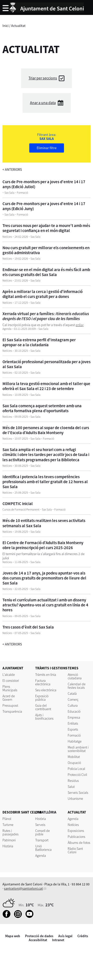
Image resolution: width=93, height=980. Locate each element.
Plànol (7, 819)
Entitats (73, 723)
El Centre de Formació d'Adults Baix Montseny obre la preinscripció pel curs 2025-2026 (43, 545)
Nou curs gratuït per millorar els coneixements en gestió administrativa (46, 250)
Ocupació (74, 763)
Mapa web (13, 936)
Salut (71, 787)
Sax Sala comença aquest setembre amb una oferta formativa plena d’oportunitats (42, 408)
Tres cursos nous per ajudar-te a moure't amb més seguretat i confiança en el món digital (46, 228)
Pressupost (10, 705)
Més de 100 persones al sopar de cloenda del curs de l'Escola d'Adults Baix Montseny (46, 430)
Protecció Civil (77, 775)
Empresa (74, 717)
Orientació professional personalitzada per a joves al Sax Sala (46, 364)
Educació (74, 711)
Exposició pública (42, 698)
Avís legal (65, 936)
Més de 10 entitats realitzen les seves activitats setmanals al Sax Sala (44, 523)
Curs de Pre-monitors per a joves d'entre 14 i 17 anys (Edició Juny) (44, 206)
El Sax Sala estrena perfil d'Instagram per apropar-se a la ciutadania (39, 342)
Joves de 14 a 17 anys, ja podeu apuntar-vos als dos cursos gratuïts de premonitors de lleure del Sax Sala (44, 578)
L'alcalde (9, 675)
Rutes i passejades (11, 832)
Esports (73, 729)
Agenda (41, 856)
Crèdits (83, 936)
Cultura (73, 705)
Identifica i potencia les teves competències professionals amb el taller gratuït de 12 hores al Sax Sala (45, 482)
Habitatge (75, 741)
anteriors (12, 170)
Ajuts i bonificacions (44, 717)
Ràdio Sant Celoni (75, 850)
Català (72, 693)
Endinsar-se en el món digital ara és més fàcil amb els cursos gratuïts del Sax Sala (46, 272)
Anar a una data (43, 103)
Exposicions (76, 831)
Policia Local (76, 769)
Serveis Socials (78, 793)
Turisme (8, 825)
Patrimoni (9, 840)
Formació (74, 735)
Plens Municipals (10, 688)
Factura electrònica (43, 682)
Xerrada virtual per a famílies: (46, 316)
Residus (73, 781)
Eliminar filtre (47, 148)
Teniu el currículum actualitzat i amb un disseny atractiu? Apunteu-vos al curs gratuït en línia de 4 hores (45, 605)
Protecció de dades (39, 936)
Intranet (58, 940)
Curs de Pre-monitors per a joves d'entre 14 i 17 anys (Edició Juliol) (44, 184)
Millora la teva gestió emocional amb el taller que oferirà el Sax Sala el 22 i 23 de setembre (46, 386)
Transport (42, 840)
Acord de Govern (9, 698)
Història (8, 846)
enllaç (80, 325)
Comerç (73, 699)
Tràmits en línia (46, 675)
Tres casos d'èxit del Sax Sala (28, 627)
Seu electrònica (46, 690)
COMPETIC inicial (18, 504)
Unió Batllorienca (43, 848)
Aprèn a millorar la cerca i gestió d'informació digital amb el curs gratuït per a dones (43, 294)
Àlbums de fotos (79, 843)
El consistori (11, 681)
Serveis (40, 825)
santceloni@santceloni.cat (23, 888)
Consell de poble (43, 832)
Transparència (12, 711)
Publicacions (77, 837)
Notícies (73, 825)
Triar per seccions (43, 78)
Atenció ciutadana (75, 676)
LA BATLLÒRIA (46, 812)
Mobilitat (74, 757)
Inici (5, 26)
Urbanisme (75, 799)
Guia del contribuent (43, 707)
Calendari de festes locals (77, 686)
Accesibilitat (38, 940)
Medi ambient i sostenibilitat (78, 749)
